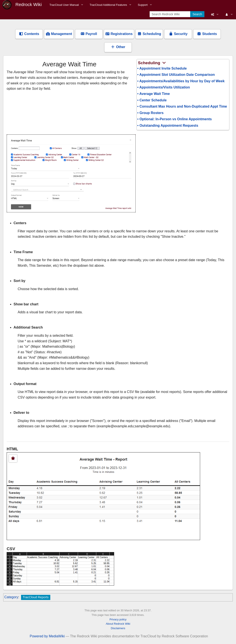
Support (143, 5)
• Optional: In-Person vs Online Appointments (175, 119)
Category (11, 597)
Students (207, 34)
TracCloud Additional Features (108, 5)
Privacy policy (118, 619)
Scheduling (149, 34)
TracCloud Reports (36, 597)
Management (59, 34)
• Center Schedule (152, 100)
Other (118, 47)
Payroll (89, 34)
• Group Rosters (150, 113)
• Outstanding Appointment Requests (168, 126)
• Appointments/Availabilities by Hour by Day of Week (181, 81)
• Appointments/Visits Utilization (164, 87)
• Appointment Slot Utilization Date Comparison (176, 75)
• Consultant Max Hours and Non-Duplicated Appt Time (182, 106)
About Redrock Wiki (118, 624)
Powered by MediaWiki (47, 636)
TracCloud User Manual (64, 5)
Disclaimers (118, 628)
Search (197, 14)
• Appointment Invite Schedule (162, 68)
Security (178, 34)
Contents (29, 34)
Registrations (119, 34)
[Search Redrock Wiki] (170, 14)
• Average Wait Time (154, 94)
